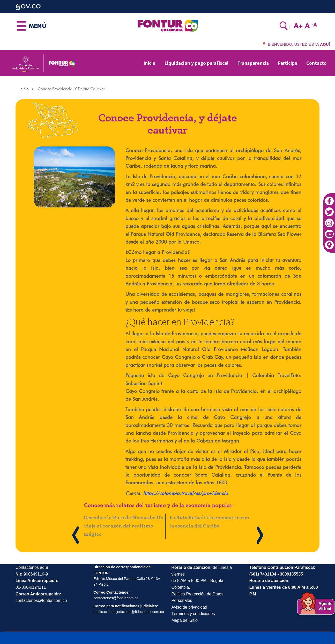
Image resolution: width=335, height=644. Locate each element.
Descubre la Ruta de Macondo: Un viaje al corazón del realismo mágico (124, 526)
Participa (288, 63)
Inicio (150, 63)
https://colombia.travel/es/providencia (185, 493)
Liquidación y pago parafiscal (196, 63)
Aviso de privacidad (189, 607)
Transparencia (253, 63)
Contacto (317, 63)
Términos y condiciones (193, 614)
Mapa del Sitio (185, 620)
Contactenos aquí (32, 567)
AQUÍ (325, 44)
